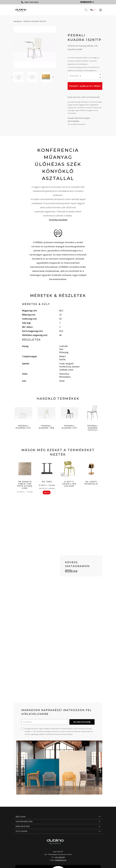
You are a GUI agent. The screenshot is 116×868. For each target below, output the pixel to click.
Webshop (87, 2)
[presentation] (12, 77)
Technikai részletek (58, 220)
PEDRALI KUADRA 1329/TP (35, 21)
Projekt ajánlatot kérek (85, 86)
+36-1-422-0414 (60, 857)
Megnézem (71, 571)
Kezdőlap (18, 21)
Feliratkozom (82, 722)
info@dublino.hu (61, 860)
